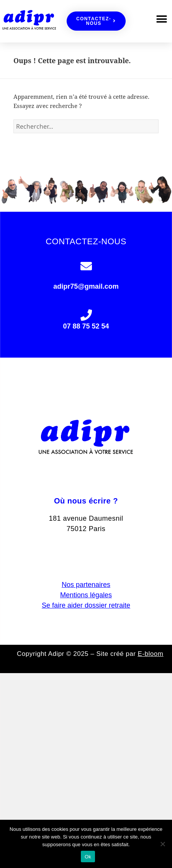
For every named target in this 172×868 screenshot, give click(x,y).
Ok (88, 857)
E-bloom (151, 654)
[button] (161, 19)
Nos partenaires (86, 585)
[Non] (162, 844)
